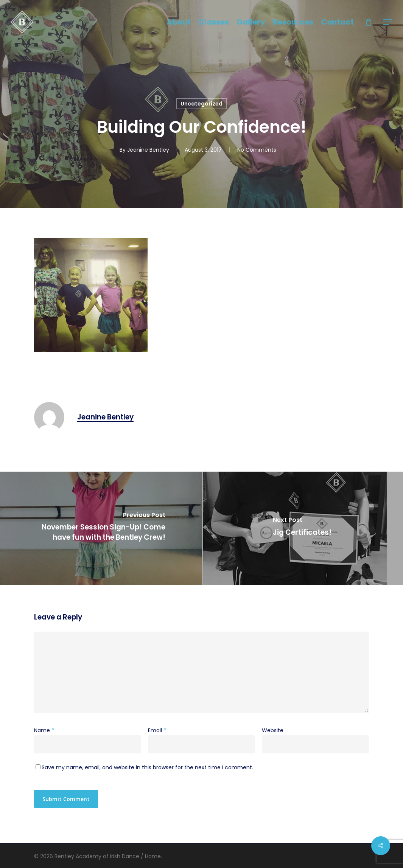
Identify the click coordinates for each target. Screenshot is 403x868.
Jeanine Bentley (148, 150)
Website (273, 730)
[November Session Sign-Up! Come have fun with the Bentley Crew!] (101, 528)
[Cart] (369, 22)
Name (44, 730)
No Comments (257, 150)
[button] (388, 22)
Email (157, 730)
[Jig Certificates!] (303, 528)
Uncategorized (201, 104)
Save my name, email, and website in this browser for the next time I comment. (147, 767)
